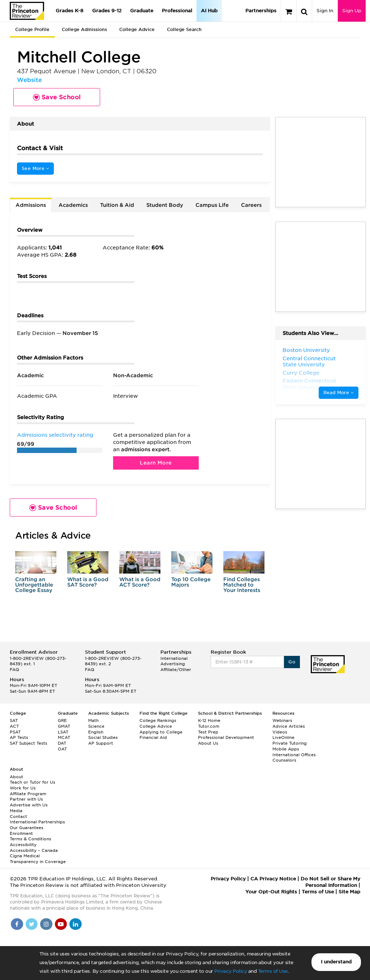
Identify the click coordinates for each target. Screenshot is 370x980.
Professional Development (226, 737)
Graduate (142, 11)
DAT (62, 743)
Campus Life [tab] (212, 205)
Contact (18, 816)
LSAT (63, 732)
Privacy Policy (231, 971)
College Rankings (158, 720)
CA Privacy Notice (273, 879)
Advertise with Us (29, 805)
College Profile (32, 29)
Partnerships (261, 11)
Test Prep (208, 732)
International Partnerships (37, 822)
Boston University (306, 350)
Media (16, 811)
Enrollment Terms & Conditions (31, 836)
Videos (280, 732)
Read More (339, 393)
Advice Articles (289, 726)
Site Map (349, 892)
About (16, 777)
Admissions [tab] (31, 205)
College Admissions (84, 29)
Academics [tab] (73, 205)
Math (93, 720)
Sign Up (352, 11)
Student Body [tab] (165, 205)
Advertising (173, 664)
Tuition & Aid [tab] (117, 205)
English (96, 732)
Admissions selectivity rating (55, 435)
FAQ (14, 670)
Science (96, 726)
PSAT (15, 732)
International (174, 658)
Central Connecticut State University (309, 362)
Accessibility (23, 845)
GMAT (64, 726)
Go (292, 662)
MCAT (64, 737)
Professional (177, 11)
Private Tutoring (290, 743)
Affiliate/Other (176, 670)
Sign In (325, 11)
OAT (62, 749)
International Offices (294, 755)
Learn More (156, 463)
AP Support (101, 743)
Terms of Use (273, 971)
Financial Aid (153, 737)
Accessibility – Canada (34, 850)
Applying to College (161, 732)
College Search (184, 29)
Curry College (301, 373)
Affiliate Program (28, 794)
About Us (208, 743)
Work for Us (23, 788)
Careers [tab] (251, 205)
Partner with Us (26, 799)
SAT (14, 720)
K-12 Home (209, 720)
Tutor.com (209, 726)
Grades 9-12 (107, 11)
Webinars (282, 720)
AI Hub (209, 11)
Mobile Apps (286, 749)
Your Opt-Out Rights (271, 892)
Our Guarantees (27, 828)
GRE (62, 720)
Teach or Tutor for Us (33, 782)
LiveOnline (283, 737)
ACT (14, 726)
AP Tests (19, 737)
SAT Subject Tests (29, 743)
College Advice (137, 29)
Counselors (284, 760)
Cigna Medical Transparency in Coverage (38, 859)
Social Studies (103, 737)
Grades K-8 (70, 11)
